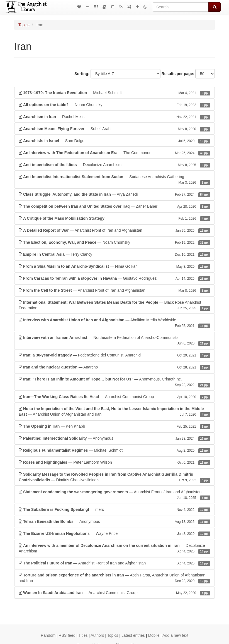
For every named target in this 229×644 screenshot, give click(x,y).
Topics (24, 25)
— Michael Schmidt (114, 93)
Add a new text (175, 635)
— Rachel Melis (114, 117)
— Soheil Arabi (114, 129)
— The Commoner (114, 153)
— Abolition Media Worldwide (114, 323)
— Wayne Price (114, 533)
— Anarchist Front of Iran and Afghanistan (114, 230)
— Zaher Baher (114, 206)
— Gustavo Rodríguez (114, 278)
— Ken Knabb (114, 426)
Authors (97, 635)
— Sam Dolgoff (114, 141)
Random (48, 635)
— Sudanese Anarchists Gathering (114, 180)
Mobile (154, 635)
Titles (83, 635)
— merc (114, 509)
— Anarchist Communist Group (114, 397)
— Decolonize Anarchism (114, 165)
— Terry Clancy (114, 254)
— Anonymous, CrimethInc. (114, 382)
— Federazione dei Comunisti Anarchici (114, 355)
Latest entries (133, 635)
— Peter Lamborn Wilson (114, 462)
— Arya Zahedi (114, 194)
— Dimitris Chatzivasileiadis (114, 477)
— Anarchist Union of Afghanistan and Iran (114, 412)
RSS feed (67, 635)
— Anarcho (114, 367)
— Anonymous (114, 438)
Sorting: (82, 74)
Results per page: (178, 74)
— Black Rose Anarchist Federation (114, 305)
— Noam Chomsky (114, 105)
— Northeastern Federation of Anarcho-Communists (114, 341)
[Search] (181, 7)
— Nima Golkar (114, 266)
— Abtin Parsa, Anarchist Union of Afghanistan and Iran (114, 578)
